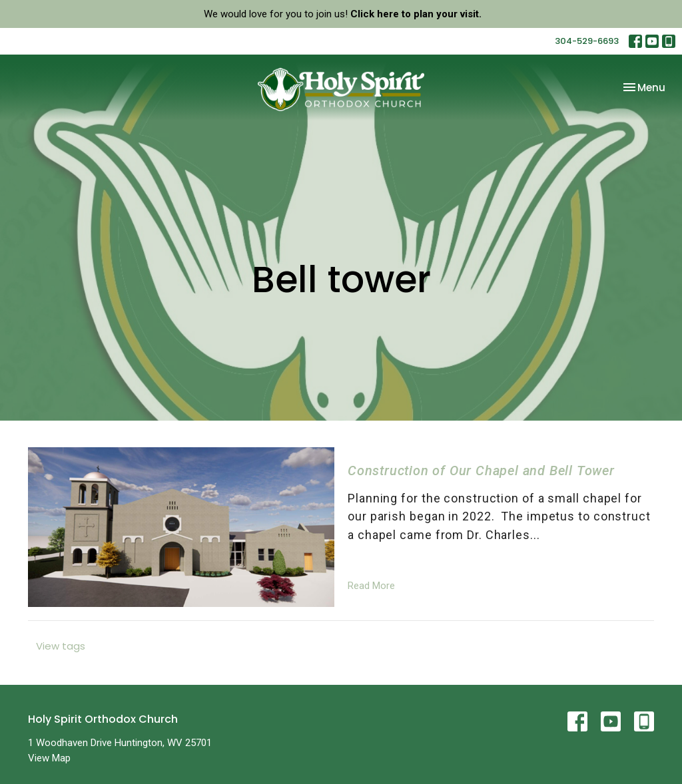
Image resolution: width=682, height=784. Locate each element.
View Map (49, 758)
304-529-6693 (587, 41)
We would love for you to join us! (343, 14)
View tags (61, 646)
